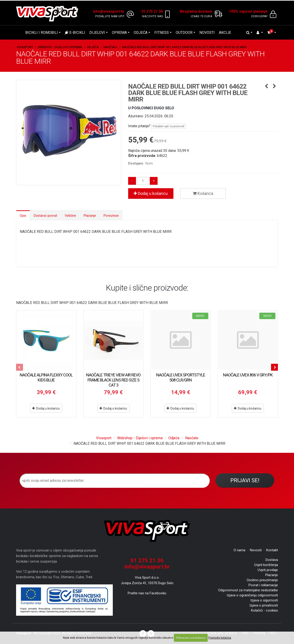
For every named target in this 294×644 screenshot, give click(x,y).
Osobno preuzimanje (262, 580)
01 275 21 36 (147, 560)
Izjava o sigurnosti (264, 600)
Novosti (207, 33)
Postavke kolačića (220, 638)
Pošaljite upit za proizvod (168, 126)
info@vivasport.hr (147, 567)
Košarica (203, 193)
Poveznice (111, 216)
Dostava (272, 560)
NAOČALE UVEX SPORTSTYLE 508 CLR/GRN (181, 377)
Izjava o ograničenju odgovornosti (252, 595)
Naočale (110, 47)
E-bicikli (75, 33)
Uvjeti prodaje (268, 570)
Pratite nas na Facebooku (147, 593)
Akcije (225, 33)
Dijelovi (97, 33)
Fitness (162, 33)
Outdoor (184, 33)
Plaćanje (90, 216)
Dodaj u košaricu (151, 193)
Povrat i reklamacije (263, 585)
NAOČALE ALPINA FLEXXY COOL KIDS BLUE (46, 377)
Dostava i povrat (45, 216)
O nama (239, 550)
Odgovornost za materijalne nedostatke (248, 590)
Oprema (119, 33)
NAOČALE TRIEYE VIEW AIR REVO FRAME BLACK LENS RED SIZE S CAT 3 (113, 380)
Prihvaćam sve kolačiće (191, 638)
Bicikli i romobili (42, 33)
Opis (23, 216)
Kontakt (272, 550)
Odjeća (141, 33)
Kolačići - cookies (264, 610)
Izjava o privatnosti (264, 605)
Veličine (70, 216)
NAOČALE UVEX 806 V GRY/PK (248, 375)
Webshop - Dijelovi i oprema (60, 47)
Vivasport (25, 47)
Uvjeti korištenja (266, 565)
